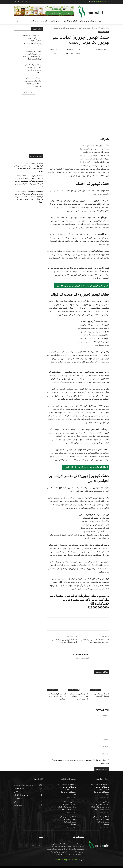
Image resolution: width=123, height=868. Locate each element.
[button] (17, 21)
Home (95, 28)
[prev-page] (103, 711)
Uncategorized (104, 28)
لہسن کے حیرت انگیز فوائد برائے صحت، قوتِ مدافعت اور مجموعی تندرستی (32, 71)
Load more (28, 80)
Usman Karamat (69, 51)
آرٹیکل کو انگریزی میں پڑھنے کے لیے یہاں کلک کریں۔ (86, 474)
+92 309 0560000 (101, 2)
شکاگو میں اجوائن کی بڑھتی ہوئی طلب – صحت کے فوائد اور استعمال (32, 61)
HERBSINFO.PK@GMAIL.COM (66, 856)
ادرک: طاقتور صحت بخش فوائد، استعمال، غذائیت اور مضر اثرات (79, 703)
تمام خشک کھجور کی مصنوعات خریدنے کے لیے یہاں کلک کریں (82, 292)
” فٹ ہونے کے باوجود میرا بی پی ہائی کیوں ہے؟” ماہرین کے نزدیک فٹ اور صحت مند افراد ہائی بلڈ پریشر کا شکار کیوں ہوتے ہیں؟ (29, 168)
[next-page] (107, 711)
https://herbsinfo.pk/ (82, 665)
